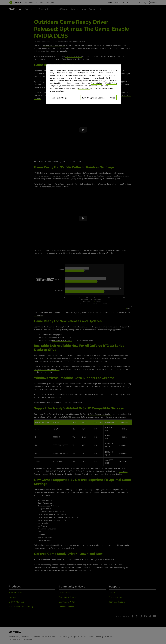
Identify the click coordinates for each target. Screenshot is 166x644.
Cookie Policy (111, 83)
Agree (112, 98)
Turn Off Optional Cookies (93, 98)
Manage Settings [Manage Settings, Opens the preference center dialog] (59, 98)
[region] (84, 85)
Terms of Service (90, 86)
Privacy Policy (96, 83)
